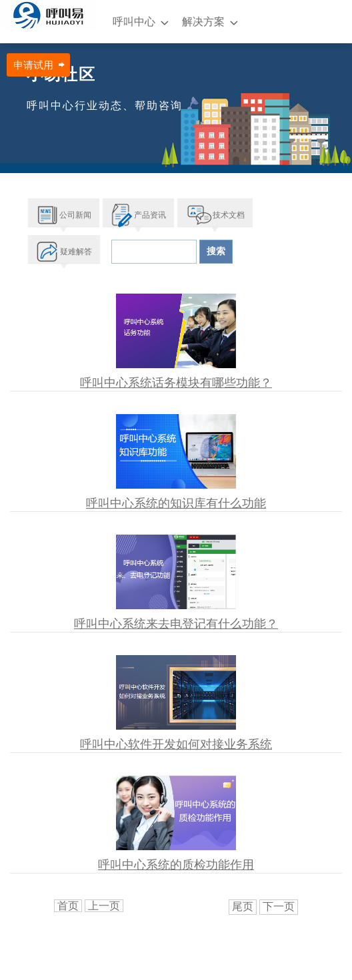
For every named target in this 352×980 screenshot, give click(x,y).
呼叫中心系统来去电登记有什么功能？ (176, 624)
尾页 (243, 906)
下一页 (279, 906)
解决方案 (203, 22)
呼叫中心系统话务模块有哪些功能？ (176, 383)
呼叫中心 (134, 22)
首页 (68, 906)
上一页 (104, 906)
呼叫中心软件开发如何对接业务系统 (176, 744)
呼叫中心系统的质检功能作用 (176, 865)
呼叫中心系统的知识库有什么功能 (176, 503)
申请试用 (33, 65)
